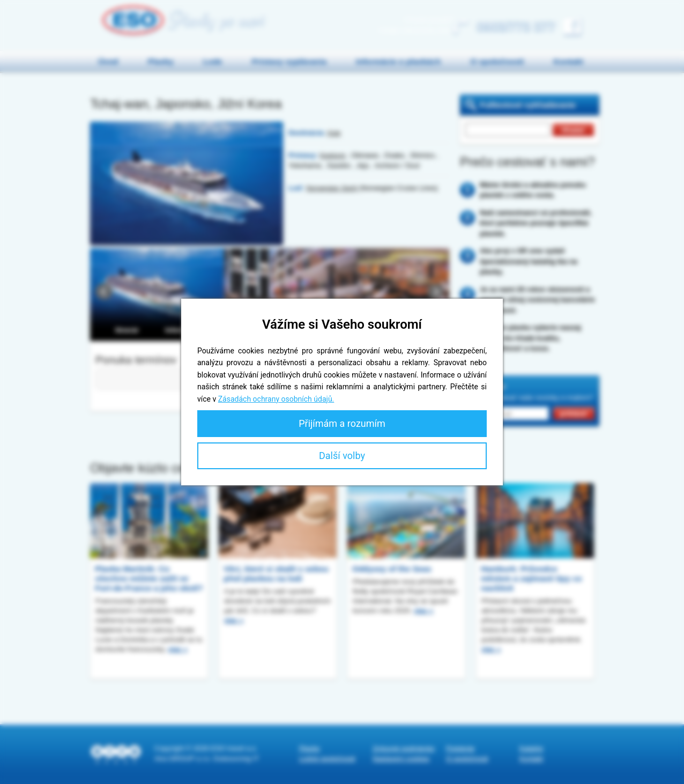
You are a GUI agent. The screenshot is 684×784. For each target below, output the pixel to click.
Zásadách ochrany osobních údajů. (276, 399)
